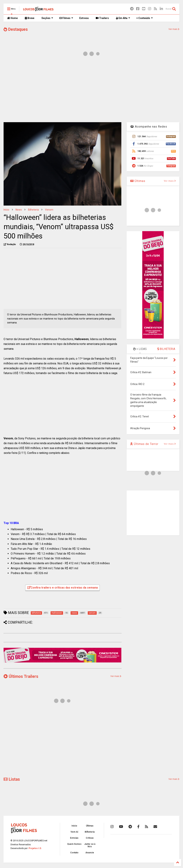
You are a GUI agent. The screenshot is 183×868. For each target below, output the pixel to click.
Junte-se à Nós (90, 845)
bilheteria (33, 210)
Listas (12, 779)
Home (12, 18)
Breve (30, 18)
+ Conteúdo (145, 18)
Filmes (66, 18)
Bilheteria (90, 832)
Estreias (74, 838)
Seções (47, 18)
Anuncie (90, 853)
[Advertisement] (91, 91)
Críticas (90, 838)
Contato (74, 853)
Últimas (138, 181)
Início (6, 210)
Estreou (84, 18)
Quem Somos (74, 844)
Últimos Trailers (21, 676)
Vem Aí (74, 832)
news (19, 210)
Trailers (102, 18)
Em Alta (123, 18)
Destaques (16, 29)
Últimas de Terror (144, 444)
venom (49, 210)
